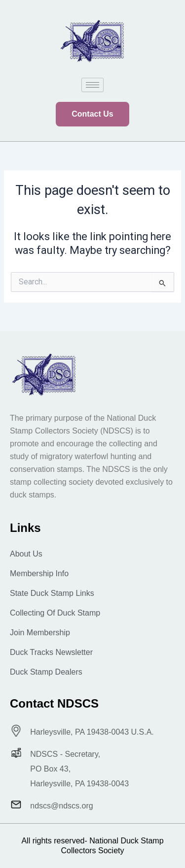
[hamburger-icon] (92, 85)
